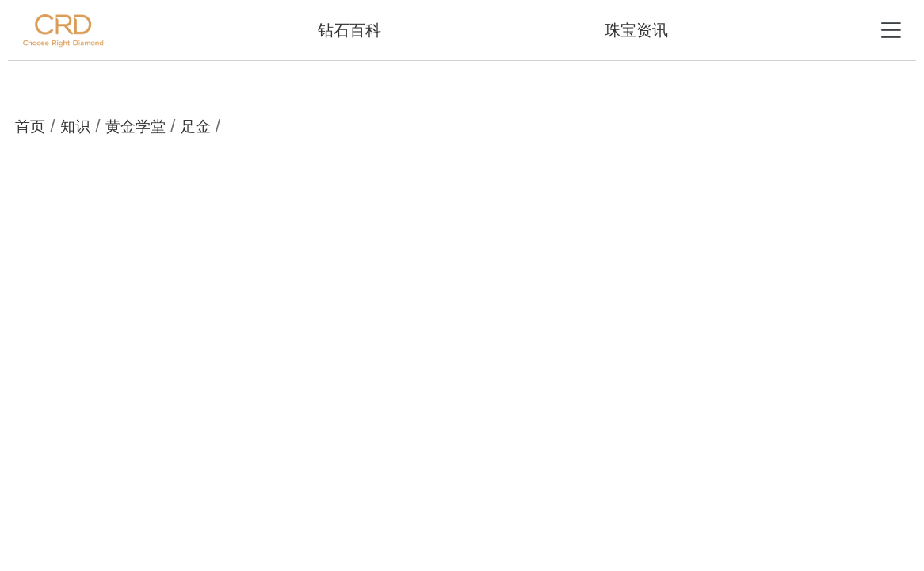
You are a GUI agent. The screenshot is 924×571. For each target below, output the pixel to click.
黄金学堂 (136, 126)
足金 (196, 126)
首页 (30, 126)
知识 (75, 126)
